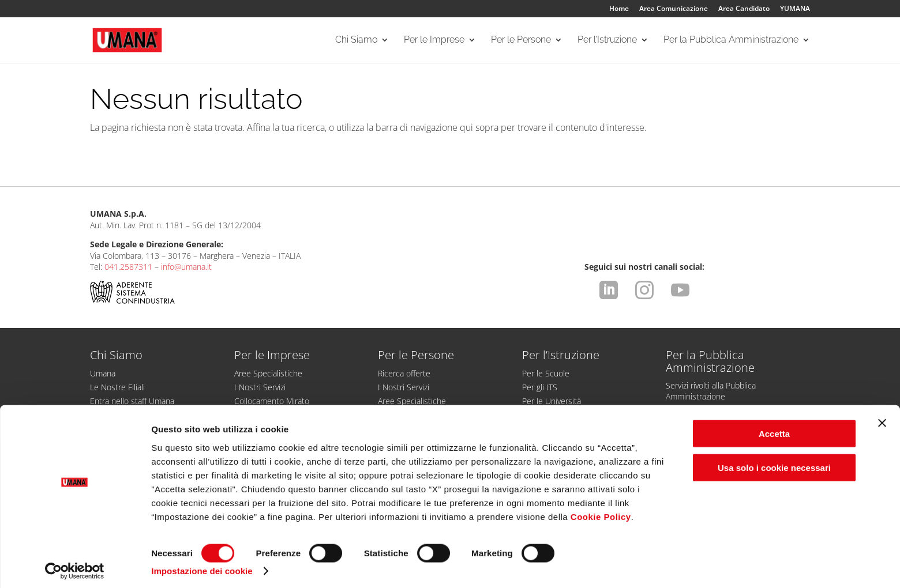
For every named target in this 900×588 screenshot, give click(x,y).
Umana (103, 373)
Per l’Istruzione (607, 41)
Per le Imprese (434, 41)
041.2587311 (128, 267)
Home (619, 9)
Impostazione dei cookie (202, 565)
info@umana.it (186, 267)
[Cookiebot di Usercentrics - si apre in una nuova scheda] (75, 566)
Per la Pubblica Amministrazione (731, 41)
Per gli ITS (540, 387)
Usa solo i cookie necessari (774, 462)
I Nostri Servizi (260, 387)
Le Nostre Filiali (117, 387)
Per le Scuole (546, 373)
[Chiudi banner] (882, 417)
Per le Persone (521, 41)
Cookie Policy (601, 510)
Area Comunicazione (674, 9)
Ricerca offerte (404, 373)
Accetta (774, 428)
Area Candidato (744, 9)
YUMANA (795, 9)
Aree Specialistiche (268, 373)
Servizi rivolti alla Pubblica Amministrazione (711, 391)
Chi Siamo (356, 41)
